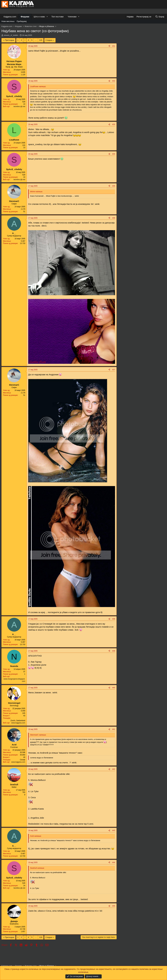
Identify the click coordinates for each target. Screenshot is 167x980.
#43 (114, 830)
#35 (114, 186)
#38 (114, 619)
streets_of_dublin (11, 35)
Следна (49, 40)
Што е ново (39, 17)
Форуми (25, 17)
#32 (114, 81)
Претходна (10, 40)
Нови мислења (8, 21)
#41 (114, 729)
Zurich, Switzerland (18, 721)
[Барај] (160, 17)
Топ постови (57, 17)
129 (41, 40)
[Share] (109, 46)
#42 (114, 769)
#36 (114, 218)
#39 (114, 651)
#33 (114, 124)
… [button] (36, 40)
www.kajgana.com (18, 723)
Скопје (23, 760)
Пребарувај (22, 21)
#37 (114, 370)
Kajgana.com (10, 17)
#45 (114, 906)
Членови (72, 17)
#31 (114, 46)
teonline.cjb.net (19, 106)
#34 (114, 154)
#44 (114, 862)
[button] (47, 17)
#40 (114, 688)
